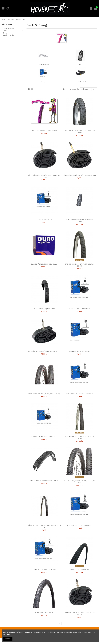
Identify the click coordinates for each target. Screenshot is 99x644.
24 (94, 89)
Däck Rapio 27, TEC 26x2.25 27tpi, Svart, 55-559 (80, 482)
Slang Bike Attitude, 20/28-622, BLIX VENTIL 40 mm (44, 176)
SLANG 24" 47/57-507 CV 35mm (44, 570)
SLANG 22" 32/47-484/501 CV (80, 309)
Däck (80, 65)
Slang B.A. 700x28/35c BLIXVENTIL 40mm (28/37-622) (80, 613)
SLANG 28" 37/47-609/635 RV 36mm (80, 394)
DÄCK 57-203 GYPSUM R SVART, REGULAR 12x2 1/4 (80, 132)
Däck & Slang (7, 24)
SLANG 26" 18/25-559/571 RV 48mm (80, 525)
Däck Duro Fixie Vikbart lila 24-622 (44, 131)
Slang (43, 82)
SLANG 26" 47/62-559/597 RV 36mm (44, 436)
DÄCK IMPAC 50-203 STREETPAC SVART (44, 481)
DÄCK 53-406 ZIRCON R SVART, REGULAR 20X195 (80, 265)
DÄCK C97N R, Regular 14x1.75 (44, 309)
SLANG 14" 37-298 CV (44, 220)
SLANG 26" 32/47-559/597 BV (80, 351)
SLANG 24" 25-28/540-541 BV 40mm (44, 264)
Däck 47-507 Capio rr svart (44, 612)
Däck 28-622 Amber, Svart (80, 570)
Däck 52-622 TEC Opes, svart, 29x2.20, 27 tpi (44, 394)
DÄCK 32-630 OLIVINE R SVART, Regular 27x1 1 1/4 (44, 526)
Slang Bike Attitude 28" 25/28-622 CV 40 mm (44, 351)
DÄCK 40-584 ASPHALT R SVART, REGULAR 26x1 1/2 (80, 437)
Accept (8, 639)
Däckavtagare (43, 65)
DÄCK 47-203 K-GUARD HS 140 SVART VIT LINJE (80, 221)
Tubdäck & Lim (80, 82)
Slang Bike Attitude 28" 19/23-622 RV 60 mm (80, 175)
